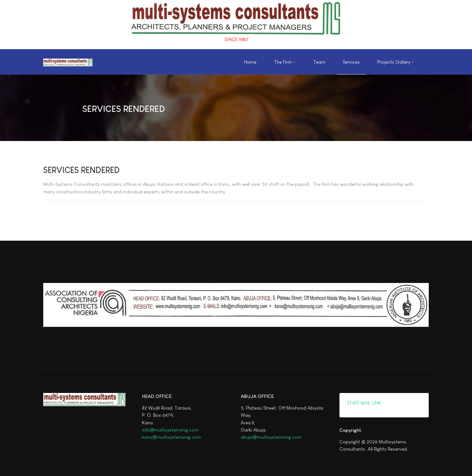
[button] (285, 62)
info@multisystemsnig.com (170, 430)
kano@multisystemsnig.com (172, 437)
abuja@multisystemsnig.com (271, 437)
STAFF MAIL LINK (363, 403)
